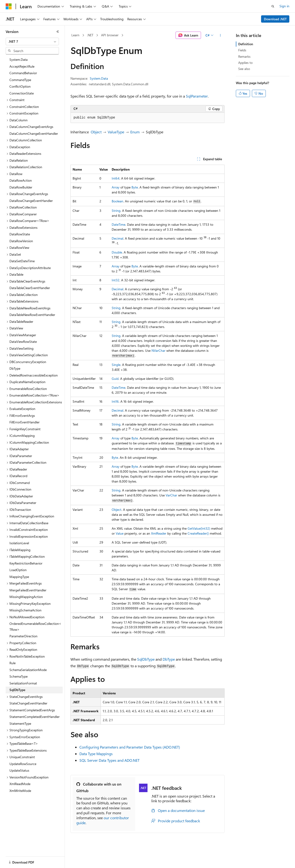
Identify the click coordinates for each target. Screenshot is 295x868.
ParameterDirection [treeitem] (23, 636)
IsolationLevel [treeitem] (19, 543)
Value (120, 533)
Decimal (117, 238)
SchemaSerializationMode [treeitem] (28, 670)
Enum (135, 132)
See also (244, 69)
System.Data (99, 78)
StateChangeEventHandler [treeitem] (28, 703)
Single (116, 365)
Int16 (115, 401)
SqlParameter (197, 96)
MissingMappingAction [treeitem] (26, 597)
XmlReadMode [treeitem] (20, 784)
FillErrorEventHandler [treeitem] (25, 422)
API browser (110, 35)
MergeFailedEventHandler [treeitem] (28, 590)
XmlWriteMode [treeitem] (20, 791)
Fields (242, 50)
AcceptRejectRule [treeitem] (22, 66)
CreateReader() (198, 533)
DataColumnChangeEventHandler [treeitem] (34, 133)
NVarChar (158, 350)
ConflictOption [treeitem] (20, 86)
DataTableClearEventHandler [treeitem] (30, 288)
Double (117, 252)
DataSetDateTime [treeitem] (22, 261)
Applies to (245, 63)
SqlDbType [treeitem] (17, 690)
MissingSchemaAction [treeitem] (25, 610)
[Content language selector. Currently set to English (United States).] (27, 859)
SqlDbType (146, 659)
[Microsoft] (9, 6)
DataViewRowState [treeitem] (23, 342)
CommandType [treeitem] (20, 80)
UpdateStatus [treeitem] (19, 770)
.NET (90, 35)
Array (116, 187)
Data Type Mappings (96, 754)
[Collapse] (58, 32)
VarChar (171, 495)
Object (96, 132)
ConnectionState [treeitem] (22, 93)
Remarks (244, 56)
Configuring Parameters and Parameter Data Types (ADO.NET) (130, 747)
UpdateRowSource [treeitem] (23, 764)
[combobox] (32, 41)
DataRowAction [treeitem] (21, 180)
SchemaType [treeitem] (18, 676)
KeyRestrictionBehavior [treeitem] (26, 563)
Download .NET (275, 19)
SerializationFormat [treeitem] (23, 683)
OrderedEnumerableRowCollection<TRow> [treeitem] (35, 626)
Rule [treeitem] (12, 663)
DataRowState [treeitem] (20, 234)
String (116, 211)
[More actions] (220, 35)
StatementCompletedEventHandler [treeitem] (35, 717)
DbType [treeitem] (15, 368)
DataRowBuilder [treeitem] (21, 187)
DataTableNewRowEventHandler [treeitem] (32, 315)
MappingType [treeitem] (19, 577)
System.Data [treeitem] (18, 59)
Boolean (117, 201)
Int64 (116, 178)
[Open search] (273, 6)
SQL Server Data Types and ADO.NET (109, 760)
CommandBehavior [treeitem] (23, 73)
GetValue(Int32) (199, 528)
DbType (169, 659)
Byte (135, 187)
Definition (246, 44)
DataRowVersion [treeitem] (21, 241)
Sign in (284, 6)
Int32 (116, 280)
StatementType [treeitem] (20, 723)
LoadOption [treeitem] (18, 570)
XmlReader (159, 533)
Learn (75, 35)
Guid (115, 379)
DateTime (119, 224)
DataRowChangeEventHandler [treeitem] (31, 201)
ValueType (116, 132)
